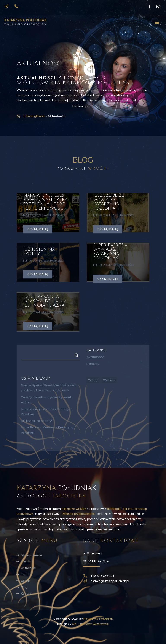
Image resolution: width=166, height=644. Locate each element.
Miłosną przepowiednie (79, 514)
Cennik (26, 581)
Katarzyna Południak (98, 619)
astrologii (114, 509)
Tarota (127, 509)
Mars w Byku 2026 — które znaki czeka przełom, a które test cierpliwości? (46, 202)
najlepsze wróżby (74, 509)
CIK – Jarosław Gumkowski (90, 624)
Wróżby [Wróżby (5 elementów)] (93, 380)
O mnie (26, 561)
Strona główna (34, 116)
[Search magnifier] (77, 355)
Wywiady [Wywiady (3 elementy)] (109, 380)
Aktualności (54, 215)
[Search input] (48, 355)
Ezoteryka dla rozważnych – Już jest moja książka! (45, 301)
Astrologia (28, 568)
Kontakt (27, 593)
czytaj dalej (38, 229)
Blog (24, 587)
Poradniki (93, 364)
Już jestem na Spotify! (39, 252)
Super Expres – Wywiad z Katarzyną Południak (110, 252)
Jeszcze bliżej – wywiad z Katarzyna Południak (111, 202)
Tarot (25, 574)
